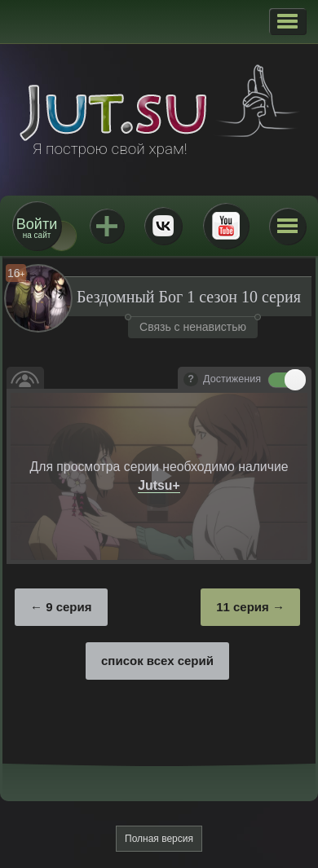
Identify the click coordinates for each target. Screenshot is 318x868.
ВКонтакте (163, 226)
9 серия (68, 607)
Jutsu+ (107, 226)
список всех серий (157, 661)
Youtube (226, 226)
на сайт (37, 228)
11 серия (243, 607)
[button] (287, 21)
